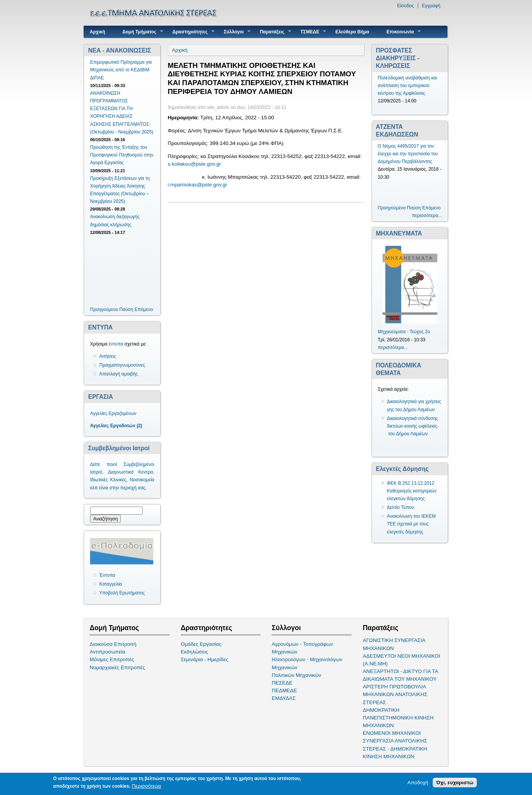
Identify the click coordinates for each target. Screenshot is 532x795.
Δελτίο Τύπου (401, 507)
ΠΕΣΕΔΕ (282, 683)
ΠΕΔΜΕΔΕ (284, 690)
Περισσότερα (146, 787)
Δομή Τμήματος (140, 32)
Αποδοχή (418, 783)
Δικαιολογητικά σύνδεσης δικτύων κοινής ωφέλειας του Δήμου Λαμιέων (413, 426)
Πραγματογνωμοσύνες (122, 365)
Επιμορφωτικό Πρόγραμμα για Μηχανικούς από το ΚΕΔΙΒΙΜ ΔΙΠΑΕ (121, 70)
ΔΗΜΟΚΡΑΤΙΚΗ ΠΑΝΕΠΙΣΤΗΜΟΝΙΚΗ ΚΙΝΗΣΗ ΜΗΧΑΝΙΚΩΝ (398, 718)
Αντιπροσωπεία (108, 652)
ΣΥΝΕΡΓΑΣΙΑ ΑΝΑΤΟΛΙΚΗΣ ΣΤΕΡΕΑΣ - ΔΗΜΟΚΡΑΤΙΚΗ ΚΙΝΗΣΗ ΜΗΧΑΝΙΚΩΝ (395, 748)
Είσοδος (406, 6)
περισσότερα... (427, 216)
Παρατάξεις (273, 32)
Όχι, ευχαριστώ (455, 783)
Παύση (126, 309)
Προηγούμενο (104, 309)
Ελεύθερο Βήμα (352, 32)
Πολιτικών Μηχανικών (296, 675)
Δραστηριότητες (191, 32)
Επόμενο (144, 309)
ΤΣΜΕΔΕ (310, 32)
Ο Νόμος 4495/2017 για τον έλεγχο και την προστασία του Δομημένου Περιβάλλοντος (408, 154)
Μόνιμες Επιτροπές (112, 659)
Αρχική (97, 32)
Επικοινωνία (401, 32)
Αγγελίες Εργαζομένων (113, 413)
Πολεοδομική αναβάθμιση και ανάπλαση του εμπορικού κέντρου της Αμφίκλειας (408, 86)
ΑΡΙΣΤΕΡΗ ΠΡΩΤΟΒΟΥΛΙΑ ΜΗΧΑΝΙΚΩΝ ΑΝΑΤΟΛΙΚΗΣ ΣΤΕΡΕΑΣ (395, 694)
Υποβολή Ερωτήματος (122, 593)
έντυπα (116, 344)
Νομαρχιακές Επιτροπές (117, 667)
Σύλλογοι (234, 32)
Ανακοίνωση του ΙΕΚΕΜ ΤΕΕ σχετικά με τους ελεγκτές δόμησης (411, 524)
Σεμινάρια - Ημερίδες (205, 659)
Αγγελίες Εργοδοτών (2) (116, 426)
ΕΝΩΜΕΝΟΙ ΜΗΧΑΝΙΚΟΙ (392, 733)
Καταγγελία (111, 584)
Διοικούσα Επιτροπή (113, 644)
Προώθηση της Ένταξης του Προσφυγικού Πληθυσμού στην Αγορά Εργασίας (122, 155)
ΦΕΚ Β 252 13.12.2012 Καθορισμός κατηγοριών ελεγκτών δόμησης (412, 491)
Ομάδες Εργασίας (201, 644)
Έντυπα (107, 575)
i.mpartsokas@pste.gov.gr (198, 185)
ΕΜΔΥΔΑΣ (284, 698)
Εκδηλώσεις (195, 652)
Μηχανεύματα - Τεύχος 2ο (404, 332)
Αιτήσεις (108, 356)
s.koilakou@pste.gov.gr (195, 164)
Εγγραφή (431, 6)
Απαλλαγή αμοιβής (118, 374)
